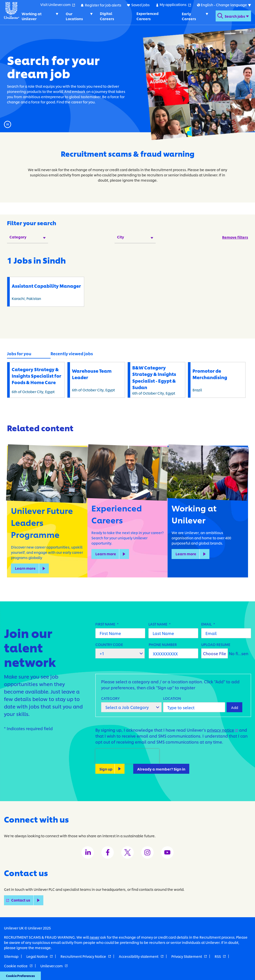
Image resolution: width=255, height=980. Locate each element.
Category (18, 237)
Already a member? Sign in (161, 769)
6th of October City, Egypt (37, 380)
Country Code (109, 644)
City (121, 237)
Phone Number (163, 644)
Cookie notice (18, 965)
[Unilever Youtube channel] (167, 852)
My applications (175, 4)
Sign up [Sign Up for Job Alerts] (106, 769)
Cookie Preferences (19, 976)
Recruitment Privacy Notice (86, 956)
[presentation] (127, 756)
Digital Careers (107, 16)
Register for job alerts (103, 5)
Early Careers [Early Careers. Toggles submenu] (189, 16)
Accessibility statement (141, 956)
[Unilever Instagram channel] (147, 852)
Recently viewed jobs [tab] (72, 353)
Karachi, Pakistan (47, 291)
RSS (220, 956)
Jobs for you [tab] (19, 353)
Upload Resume (216, 644)
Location (172, 698)
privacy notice (223, 730)
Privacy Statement (189, 956)
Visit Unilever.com (58, 4)
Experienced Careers (147, 16)
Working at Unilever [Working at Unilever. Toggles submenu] (32, 16)
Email (208, 624)
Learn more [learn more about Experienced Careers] (106, 553)
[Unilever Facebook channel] (108, 852)
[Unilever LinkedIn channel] (88, 852)
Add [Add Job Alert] (235, 707)
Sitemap (11, 956)
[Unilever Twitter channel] (127, 852)
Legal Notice (39, 956)
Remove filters (235, 237)
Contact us (27, 900)
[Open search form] (233, 16)
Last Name (159, 624)
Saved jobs (140, 5)
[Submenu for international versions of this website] (224, 5)
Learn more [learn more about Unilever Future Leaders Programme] (25, 568)
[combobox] (194, 707)
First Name (107, 624)
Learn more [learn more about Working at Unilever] (186, 553)
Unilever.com (54, 965)
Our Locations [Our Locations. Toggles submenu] (74, 16)
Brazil (218, 380)
